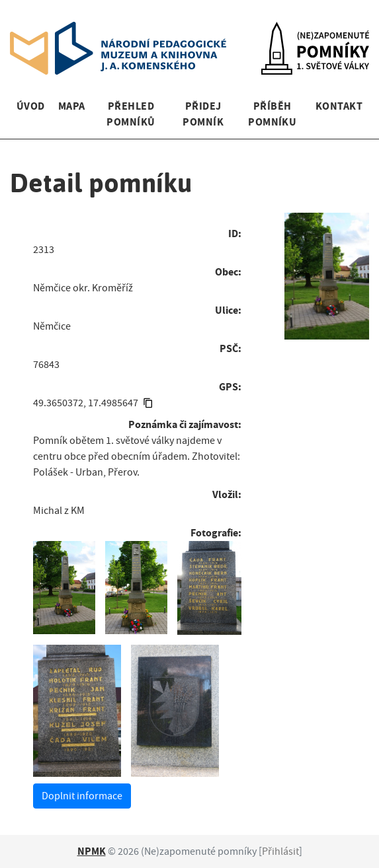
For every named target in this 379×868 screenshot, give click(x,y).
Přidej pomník (203, 114)
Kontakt (339, 106)
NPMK (92, 851)
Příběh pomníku (272, 114)
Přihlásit (280, 851)
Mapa (72, 106)
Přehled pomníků (131, 114)
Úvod (31, 106)
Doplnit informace (82, 796)
